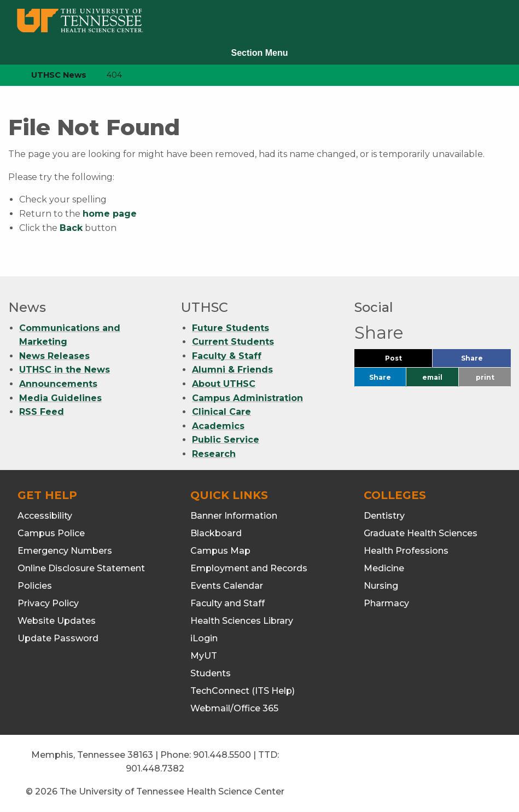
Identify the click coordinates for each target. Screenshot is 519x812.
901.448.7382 (155, 768)
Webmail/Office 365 (234, 708)
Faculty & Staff (227, 356)
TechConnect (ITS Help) (243, 691)
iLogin (204, 638)
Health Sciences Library (242, 621)
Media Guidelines (60, 398)
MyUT (204, 656)
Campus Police (51, 533)
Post (407, 361)
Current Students (233, 342)
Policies (35, 586)
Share (486, 361)
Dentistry (384, 516)
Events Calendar (227, 586)
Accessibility (45, 516)
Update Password (58, 638)
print (485, 377)
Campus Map (220, 551)
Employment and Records (249, 568)
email (432, 377)
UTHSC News (59, 75)
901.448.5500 (222, 755)
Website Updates (57, 621)
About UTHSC (224, 384)
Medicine (384, 568)
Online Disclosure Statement (81, 568)
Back (71, 228)
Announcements (58, 384)
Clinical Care (221, 412)
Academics (218, 426)
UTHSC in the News (65, 370)
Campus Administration (247, 398)
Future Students (231, 328)
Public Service (226, 440)
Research (214, 454)
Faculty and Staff (228, 603)
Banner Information (234, 516)
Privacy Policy (48, 603)
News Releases (54, 356)
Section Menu (259, 53)
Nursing (381, 586)
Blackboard (216, 533)
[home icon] (5, 75)
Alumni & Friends (232, 370)
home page (110, 214)
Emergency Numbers (65, 551)
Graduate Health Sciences (421, 533)
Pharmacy (386, 603)
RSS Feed (42, 412)
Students (211, 673)
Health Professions (406, 551)
